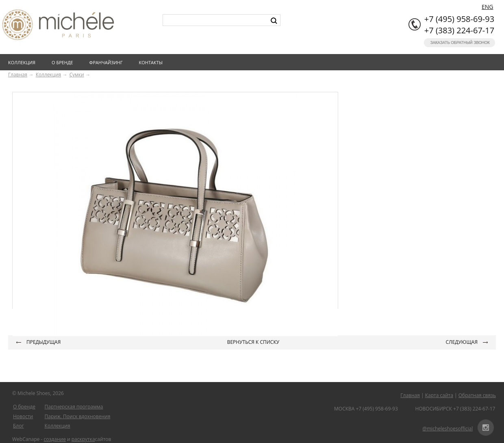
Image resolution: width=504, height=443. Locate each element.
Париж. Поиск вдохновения (78, 416)
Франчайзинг (108, 62)
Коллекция (23, 62)
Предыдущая (43, 342)
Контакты (153, 62)
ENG (488, 7)
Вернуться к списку (253, 342)
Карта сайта (439, 395)
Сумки (77, 74)
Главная (18, 74)
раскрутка (83, 439)
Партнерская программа (74, 407)
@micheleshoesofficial (448, 429)
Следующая (462, 342)
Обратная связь (477, 395)
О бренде (64, 62)
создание (55, 439)
